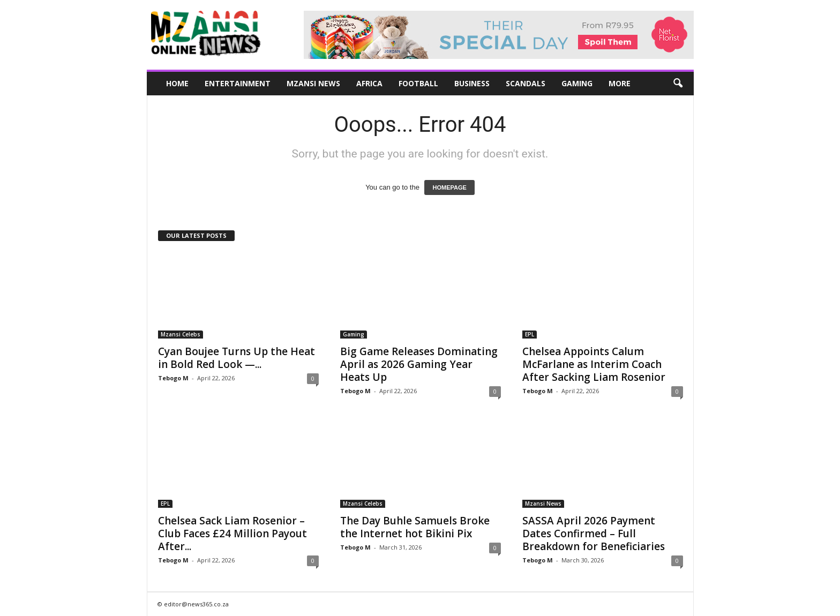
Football (418, 83)
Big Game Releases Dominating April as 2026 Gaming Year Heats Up (419, 364)
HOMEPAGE (449, 187)
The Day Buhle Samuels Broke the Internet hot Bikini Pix (415, 527)
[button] (678, 84)
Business (472, 83)
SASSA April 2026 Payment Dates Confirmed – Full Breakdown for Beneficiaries (594, 534)
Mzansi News (313, 83)
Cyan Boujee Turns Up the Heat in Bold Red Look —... (237, 358)
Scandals (526, 83)
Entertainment (238, 83)
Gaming (577, 83)
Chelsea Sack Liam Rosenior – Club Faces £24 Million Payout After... (232, 534)
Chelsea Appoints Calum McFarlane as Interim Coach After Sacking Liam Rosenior (594, 364)
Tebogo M (173, 378)
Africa (369, 83)
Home (177, 83)
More (620, 83)
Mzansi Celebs (181, 334)
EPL (530, 334)
